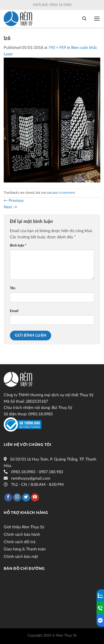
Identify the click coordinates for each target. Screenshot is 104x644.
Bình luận (18, 245)
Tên (13, 288)
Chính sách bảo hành (22, 535)
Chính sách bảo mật (21, 557)
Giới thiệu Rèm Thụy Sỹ (24, 527)
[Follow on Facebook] (8, 498)
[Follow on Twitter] (26, 498)
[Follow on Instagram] (17, 498)
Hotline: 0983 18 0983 (52, 5)
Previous (14, 201)
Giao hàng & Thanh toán (25, 549)
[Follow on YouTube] (35, 498)
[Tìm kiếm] (84, 18)
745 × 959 (57, 48)
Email (14, 311)
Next (10, 207)
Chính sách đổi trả (20, 542)
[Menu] (97, 19)
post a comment (64, 193)
